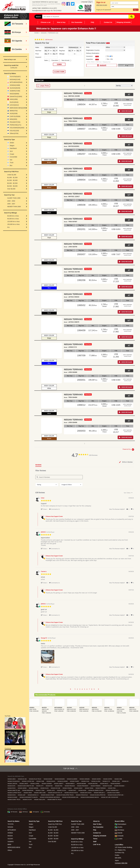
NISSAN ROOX (12, 788)
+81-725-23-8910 (56, 11)
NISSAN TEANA (89, 788)
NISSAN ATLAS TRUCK (35, 779)
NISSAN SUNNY (78, 788)
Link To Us (97, 844)
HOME (37, 33)
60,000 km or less (13, 216)
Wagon (12, 146)
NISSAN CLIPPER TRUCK (15, 793)
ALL (9, 227)
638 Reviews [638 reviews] (49, 40)
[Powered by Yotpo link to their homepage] (129, 450)
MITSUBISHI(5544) (16, 82)
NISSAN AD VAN (23, 779)
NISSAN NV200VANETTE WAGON (29, 797)
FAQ (92, 22)
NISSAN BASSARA (60, 779)
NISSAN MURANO (116, 784)
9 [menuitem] (94, 689)
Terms (95, 839)
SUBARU (11, 842)
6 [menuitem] (87, 689)
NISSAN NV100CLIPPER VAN (116, 795)
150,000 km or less (13, 224)
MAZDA (10, 836)
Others (10, 850)
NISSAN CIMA (118, 779)
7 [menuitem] (89, 689)
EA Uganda (34, 812)
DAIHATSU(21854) (16, 96)
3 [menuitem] (80, 689)
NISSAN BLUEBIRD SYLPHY (96, 790)
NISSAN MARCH (70, 784)
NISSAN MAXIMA (82, 784)
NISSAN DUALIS (51, 781)
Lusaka (119, 839)
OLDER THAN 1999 (14, 198)
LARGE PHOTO (43, 86)
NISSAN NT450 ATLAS (82, 795)
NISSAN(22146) (15, 79)
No (112, 56)
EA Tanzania (12, 812)
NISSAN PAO (49, 786)
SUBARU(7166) (15, 91)
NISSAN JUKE (116, 781)
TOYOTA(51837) (15, 77)
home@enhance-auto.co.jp (41, 11)
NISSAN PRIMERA (96, 786)
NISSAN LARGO (24, 784)
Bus (11, 165)
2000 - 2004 (11, 201)
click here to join (102, 5)
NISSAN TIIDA (112, 788)
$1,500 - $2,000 (12, 180)
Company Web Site (121, 863)
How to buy (61, 22)
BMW (9, 844)
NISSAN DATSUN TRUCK (71, 793)
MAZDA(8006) (14, 94)
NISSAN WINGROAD (28, 790)
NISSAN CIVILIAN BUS (14, 781)
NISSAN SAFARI (22, 788)
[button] (45, 509)
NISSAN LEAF (22, 795)
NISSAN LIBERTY (59, 784)
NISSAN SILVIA (45, 788)
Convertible (13, 157)
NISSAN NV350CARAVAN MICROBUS (50, 797)
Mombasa (119, 830)
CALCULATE (102, 65)
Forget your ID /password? (104, 10)
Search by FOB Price (55, 824)
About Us (96, 821)
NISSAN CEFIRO (108, 779)
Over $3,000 (11, 189)
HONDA (10, 833)
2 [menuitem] (77, 689)
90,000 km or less (13, 219)
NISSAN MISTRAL (93, 784)
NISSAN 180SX (12, 779)
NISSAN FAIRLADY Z (100, 793)
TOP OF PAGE (69, 769)
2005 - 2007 (11, 204)
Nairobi (119, 833)
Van (11, 160)
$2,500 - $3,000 (12, 186)
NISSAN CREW (28, 793)
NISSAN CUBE (40, 781)
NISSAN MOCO (104, 784)
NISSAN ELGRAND (63, 781)
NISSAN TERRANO (101, 788)
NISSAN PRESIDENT (83, 786)
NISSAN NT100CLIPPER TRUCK (65, 795)
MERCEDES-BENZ (14, 847)
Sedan (12, 143)
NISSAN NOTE (12, 786)
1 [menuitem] (75, 689)
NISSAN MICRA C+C (33, 795)
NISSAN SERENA (34, 788)
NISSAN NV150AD (13, 797)
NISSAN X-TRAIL (40, 790)
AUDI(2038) (14, 113)
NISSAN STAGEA (67, 788)
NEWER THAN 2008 (14, 207)
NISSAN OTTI (40, 786)
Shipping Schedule (124, 22)
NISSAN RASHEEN (120, 786)
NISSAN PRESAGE (70, 786)
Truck (12, 163)
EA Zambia (45, 812)
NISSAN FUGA (85, 781)
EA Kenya (24, 812)
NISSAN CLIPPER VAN (28, 781)
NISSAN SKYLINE (56, 788)
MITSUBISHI (12, 830)
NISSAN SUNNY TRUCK (14, 800)
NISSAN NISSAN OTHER (48, 795)
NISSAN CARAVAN (85, 779)
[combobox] (47, 485)
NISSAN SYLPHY (62, 790)
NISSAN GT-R (106, 781)
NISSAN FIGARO (75, 781)
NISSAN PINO (59, 786)
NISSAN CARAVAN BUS (112, 790)
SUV (11, 151)
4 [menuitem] (82, 689)
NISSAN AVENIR (48, 779)
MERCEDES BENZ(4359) (18, 108)
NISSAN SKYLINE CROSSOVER (110, 797)
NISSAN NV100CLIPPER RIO (98, 795)
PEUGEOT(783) (15, 122)
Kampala (119, 836)
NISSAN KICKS (12, 795)
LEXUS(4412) (14, 105)
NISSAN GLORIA (96, 781)
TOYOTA (11, 824)
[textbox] (133, 494)
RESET (126, 65)
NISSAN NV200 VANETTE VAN (26, 786)
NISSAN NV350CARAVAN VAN (70, 797)
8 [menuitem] (92, 689)
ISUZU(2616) (14, 102)
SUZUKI (10, 839)
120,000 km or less (13, 221)
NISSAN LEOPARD (47, 784)
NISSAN (44, 33)
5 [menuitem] (85, 689)
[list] (87, 657)
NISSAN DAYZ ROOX (86, 793)
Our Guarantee (77, 22)
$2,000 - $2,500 (12, 183)
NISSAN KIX (125, 781)
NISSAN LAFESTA (13, 784)
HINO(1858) (14, 99)
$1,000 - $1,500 (12, 178)
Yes (108, 56)
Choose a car (46, 22)
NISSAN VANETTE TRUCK (55, 800)
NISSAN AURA (82, 790)
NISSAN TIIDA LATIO (40, 800)
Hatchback (13, 148)
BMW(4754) (14, 111)
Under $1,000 (12, 175)
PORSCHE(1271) (15, 125)
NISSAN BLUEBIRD (72, 779)
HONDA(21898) (15, 85)
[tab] (126, 462)
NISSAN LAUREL (35, 784)
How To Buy (97, 824)
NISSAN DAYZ (72, 790)
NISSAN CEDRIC (97, 779)
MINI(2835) (13, 119)
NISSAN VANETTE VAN (14, 790)
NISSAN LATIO (51, 790)
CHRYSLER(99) (15, 116)
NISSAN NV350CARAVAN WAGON (90, 797)
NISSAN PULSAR (107, 786)
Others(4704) (14, 133)
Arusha (119, 827)
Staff (95, 842)
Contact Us (108, 22)
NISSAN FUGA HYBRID (114, 793)
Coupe (12, 154)
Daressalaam (120, 824)
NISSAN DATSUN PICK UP (55, 793)
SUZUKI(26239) (15, 88)
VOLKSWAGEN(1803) (17, 128)
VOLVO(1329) (14, 131)
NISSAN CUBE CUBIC (40, 793)
